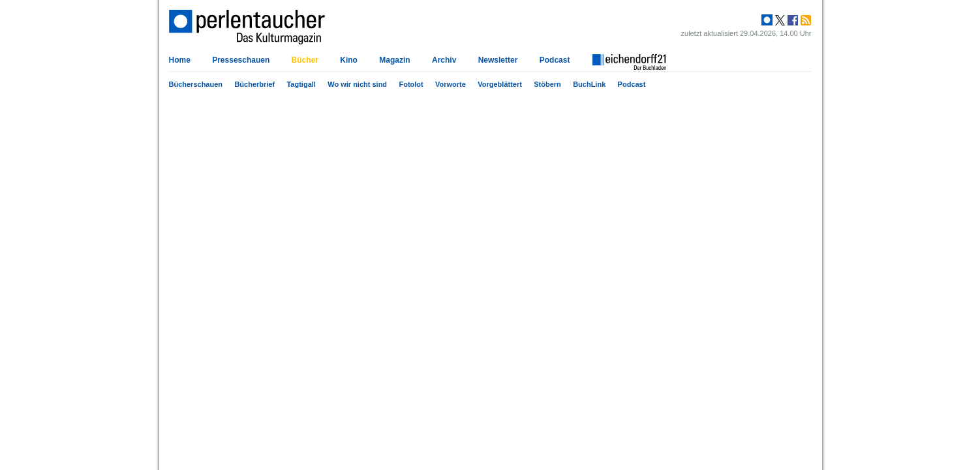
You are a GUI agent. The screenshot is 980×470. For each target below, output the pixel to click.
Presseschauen (241, 60)
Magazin (394, 60)
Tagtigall (301, 84)
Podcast (632, 84)
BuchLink (589, 84)
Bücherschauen (196, 84)
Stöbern (547, 84)
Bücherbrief (254, 84)
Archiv (444, 60)
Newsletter (498, 60)
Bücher (305, 60)
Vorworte (451, 84)
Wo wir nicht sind (357, 84)
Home (180, 60)
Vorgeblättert (500, 84)
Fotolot (411, 84)
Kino (349, 60)
